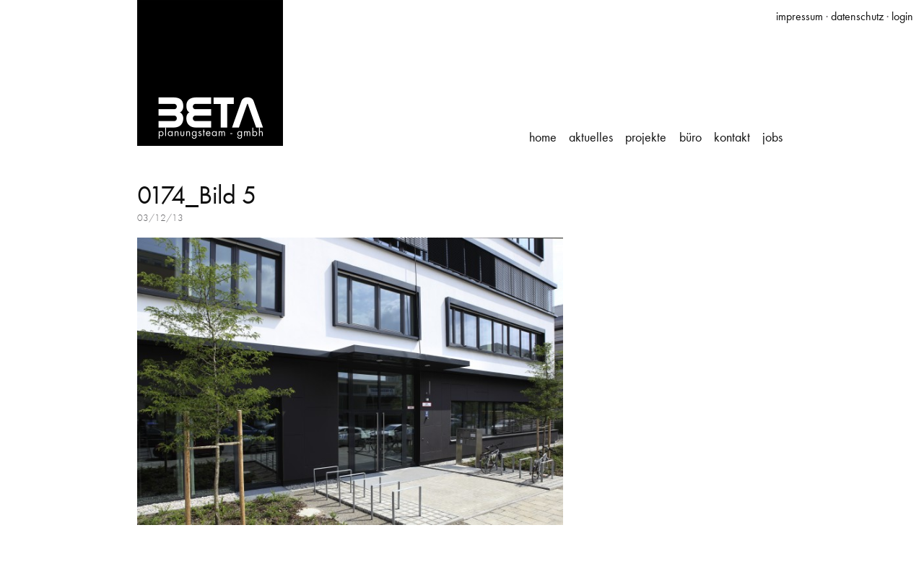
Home (543, 137)
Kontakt (732, 137)
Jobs (772, 137)
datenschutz (857, 16)
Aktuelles (591, 137)
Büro (690, 137)
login (902, 16)
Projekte (646, 137)
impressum (799, 16)
